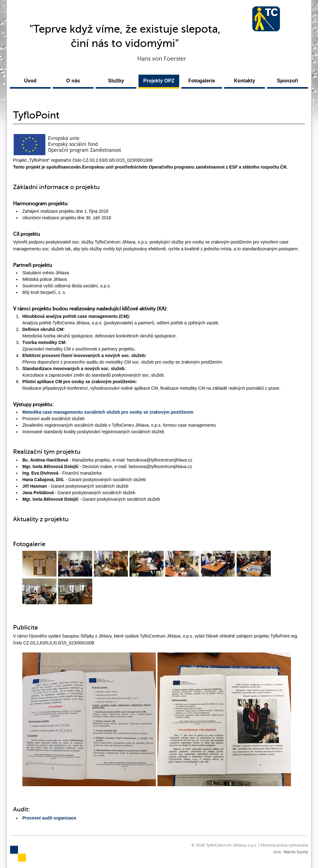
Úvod (30, 81)
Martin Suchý (296, 852)
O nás (73, 81)
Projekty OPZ (159, 81)
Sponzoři (288, 81)
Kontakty (244, 81)
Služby (116, 81)
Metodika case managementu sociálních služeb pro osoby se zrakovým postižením (108, 412)
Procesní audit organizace (49, 818)
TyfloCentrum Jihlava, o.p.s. (266, 19)
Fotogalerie (202, 81)
